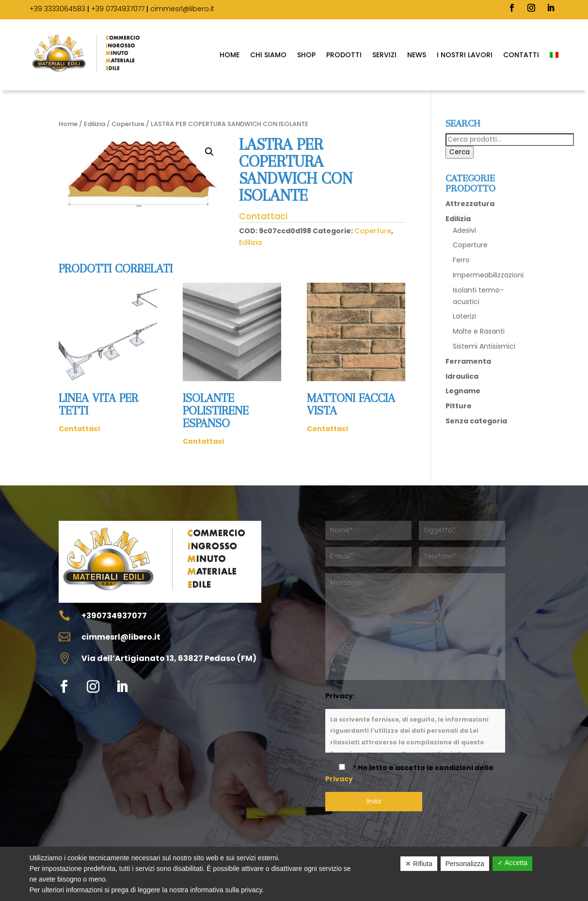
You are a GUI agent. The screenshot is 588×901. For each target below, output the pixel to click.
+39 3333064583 (57, 9)
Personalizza (465, 864)
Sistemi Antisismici (484, 346)
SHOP (306, 55)
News (417, 55)
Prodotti (344, 55)
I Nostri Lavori (465, 55)
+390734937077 (114, 616)
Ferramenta (468, 361)
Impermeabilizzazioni (488, 275)
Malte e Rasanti (479, 331)
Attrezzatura (470, 204)
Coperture (128, 124)
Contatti (521, 55)
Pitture (459, 406)
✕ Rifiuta (419, 864)
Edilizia (95, 124)
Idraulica (462, 376)
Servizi (384, 55)
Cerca (460, 152)
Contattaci (263, 216)
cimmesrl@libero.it (182, 9)
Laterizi (464, 316)
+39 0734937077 (118, 9)
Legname (463, 391)
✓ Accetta (512, 863)
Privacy (339, 779)
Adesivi (464, 230)
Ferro (461, 260)
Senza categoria (476, 421)
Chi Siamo (268, 55)
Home (230, 55)
